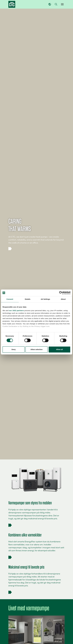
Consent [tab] (10, 299)
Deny (14, 350)
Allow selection (36, 350)
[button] (56, 4)
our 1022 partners (16, 310)
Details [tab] (28, 299)
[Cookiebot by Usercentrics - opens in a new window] (61, 293)
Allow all (59, 350)
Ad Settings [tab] (45, 299)
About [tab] (63, 299)
